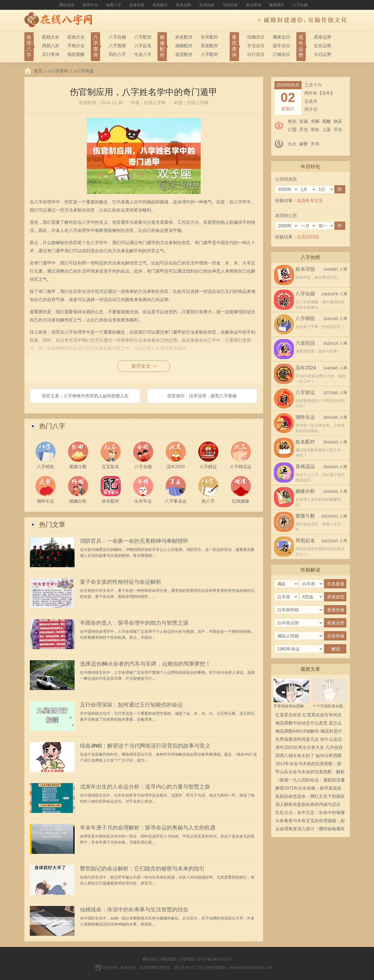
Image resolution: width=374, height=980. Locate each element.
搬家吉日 (282, 37)
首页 (38, 71)
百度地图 (186, 959)
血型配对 (184, 54)
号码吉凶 (230, 5)
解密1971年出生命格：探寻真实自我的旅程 (309, 789)
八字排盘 (85, 71)
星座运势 (184, 5)
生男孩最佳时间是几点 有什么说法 (309, 739)
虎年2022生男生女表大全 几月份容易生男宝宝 (309, 748)
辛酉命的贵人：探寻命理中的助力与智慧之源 (134, 623)
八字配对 (143, 37)
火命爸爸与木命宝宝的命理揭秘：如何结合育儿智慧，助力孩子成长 (310, 822)
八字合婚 (300, 5)
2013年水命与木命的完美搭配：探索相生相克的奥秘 (309, 765)
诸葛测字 (277, 5)
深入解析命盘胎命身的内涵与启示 (308, 804)
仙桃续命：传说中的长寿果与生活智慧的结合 (134, 909)
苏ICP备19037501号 (215, 959)
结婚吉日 (256, 37)
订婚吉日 (282, 54)
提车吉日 (282, 46)
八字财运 (305, 392)
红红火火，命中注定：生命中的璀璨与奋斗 (310, 813)
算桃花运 (305, 467)
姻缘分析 (305, 491)
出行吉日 (256, 54)
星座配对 (160, 5)
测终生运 (305, 417)
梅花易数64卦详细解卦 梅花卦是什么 (309, 732)
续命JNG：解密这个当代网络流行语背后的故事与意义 (145, 746)
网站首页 (67, 5)
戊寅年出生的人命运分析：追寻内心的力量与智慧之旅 (145, 787)
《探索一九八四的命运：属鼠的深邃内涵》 (310, 781)
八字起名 (143, 46)
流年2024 (306, 368)
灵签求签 (137, 5)
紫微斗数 (305, 516)
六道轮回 (305, 343)
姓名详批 (305, 269)
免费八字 (114, 5)
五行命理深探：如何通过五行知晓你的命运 (132, 705)
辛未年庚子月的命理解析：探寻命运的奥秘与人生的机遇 (148, 828)
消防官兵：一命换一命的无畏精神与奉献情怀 (134, 541)
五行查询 (51, 54)
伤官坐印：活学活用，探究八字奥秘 (202, 396)
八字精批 (305, 318)
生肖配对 (209, 37)
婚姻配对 (184, 46)
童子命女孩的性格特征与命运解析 (121, 582)
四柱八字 (117, 54)
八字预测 (117, 46)
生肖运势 (323, 46)
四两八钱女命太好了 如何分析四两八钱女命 (309, 756)
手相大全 (76, 46)
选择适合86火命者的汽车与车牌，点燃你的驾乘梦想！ (145, 664)
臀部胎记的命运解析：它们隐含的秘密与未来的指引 (142, 869)
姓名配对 (184, 37)
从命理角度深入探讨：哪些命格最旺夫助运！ (310, 830)
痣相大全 (76, 37)
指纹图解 (76, 54)
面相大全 (51, 37)
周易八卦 (51, 46)
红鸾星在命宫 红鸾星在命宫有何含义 (309, 716)
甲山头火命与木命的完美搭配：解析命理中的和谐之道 (310, 773)
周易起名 (305, 541)
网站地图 (168, 959)
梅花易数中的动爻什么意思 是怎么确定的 (309, 724)
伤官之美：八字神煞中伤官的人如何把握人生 (85, 396)
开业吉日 (256, 46)
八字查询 (59, 71)
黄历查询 (254, 5)
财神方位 (90, 5)
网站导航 (150, 959)
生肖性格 (207, 5)
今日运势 (323, 54)
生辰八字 (143, 54)
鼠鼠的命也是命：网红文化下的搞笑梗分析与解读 (310, 797)
